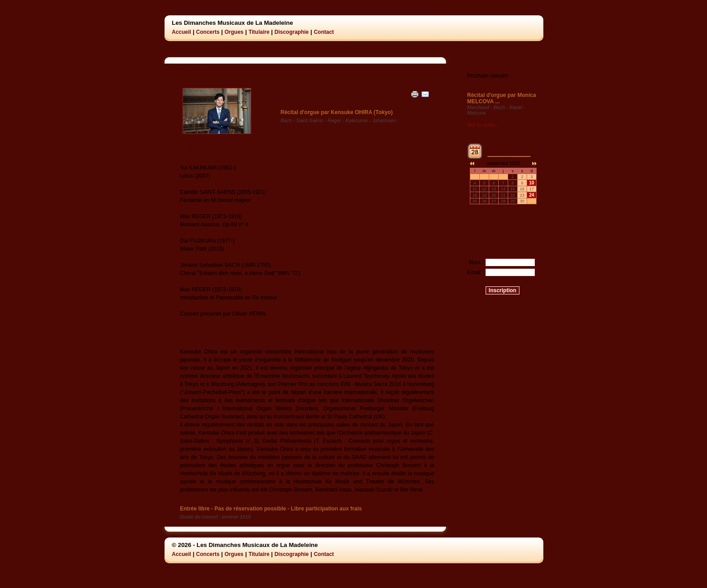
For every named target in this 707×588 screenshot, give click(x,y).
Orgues (234, 32)
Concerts (208, 32)
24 (531, 195)
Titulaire (259, 32)
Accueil (181, 32)
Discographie (292, 32)
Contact (324, 32)
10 (531, 183)
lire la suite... (484, 125)
